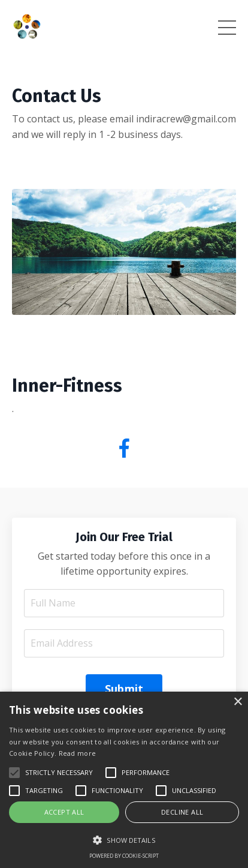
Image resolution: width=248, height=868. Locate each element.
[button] (124, 840)
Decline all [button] (182, 812)
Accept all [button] (64, 812)
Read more (78, 753)
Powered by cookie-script (124, 856)
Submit (124, 689)
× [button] (238, 702)
